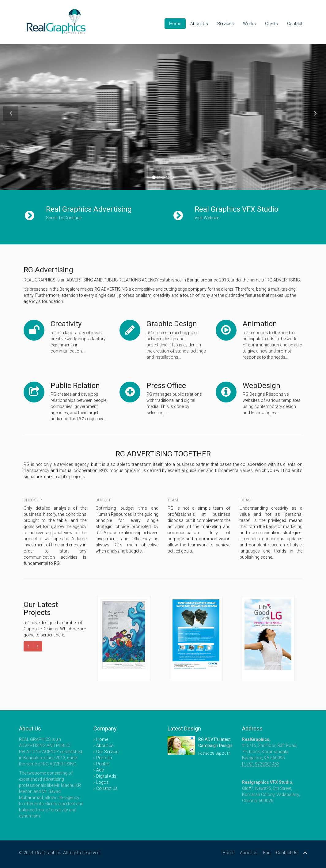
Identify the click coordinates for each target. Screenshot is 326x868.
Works (249, 24)
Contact (295, 24)
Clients (271, 24)
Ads (100, 770)
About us (105, 745)
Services (226, 24)
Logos (102, 782)
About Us (199, 24)
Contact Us (287, 853)
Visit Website (207, 218)
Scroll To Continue (64, 218)
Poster (103, 764)
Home (175, 24)
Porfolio (104, 758)
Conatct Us (107, 788)
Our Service (107, 752)
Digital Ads (106, 776)
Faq (267, 853)
